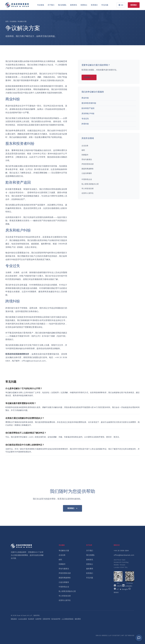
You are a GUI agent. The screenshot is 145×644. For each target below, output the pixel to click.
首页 (7, 21)
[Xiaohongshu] (118, 586)
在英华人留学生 (88, 193)
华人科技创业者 (88, 189)
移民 (83, 150)
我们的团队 (62, 5)
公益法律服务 (87, 173)
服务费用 (90, 569)
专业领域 (41, 5)
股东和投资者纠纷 (89, 103)
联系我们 (94, 5)
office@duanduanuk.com (124, 555)
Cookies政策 (22, 619)
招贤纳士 (84, 5)
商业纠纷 (85, 98)
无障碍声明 (46, 619)
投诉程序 (31, 619)
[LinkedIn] (127, 586)
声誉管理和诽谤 (88, 164)
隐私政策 (14, 619)
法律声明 (38, 619)
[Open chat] (139, 638)
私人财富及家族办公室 (90, 184)
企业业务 (85, 146)
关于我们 (51, 5)
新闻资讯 (74, 5)
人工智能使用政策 (68, 619)
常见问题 (105, 5)
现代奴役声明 (56, 619)
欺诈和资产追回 (88, 108)
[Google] (121, 589)
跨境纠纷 (85, 124)
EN (121, 5)
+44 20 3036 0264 (121, 551)
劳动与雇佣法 (87, 159)
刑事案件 (85, 155)
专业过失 (85, 119)
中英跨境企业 (87, 179)
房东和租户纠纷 (88, 113)
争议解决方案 (64, 551)
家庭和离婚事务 (88, 169)
